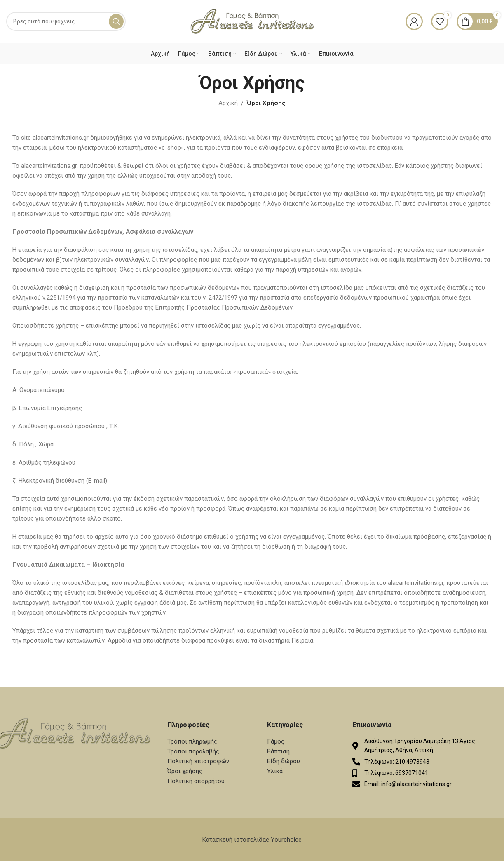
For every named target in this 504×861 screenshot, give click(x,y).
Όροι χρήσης (185, 771)
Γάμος (276, 741)
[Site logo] (252, 21)
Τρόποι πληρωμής (192, 741)
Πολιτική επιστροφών (198, 761)
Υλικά (275, 771)
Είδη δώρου (284, 761)
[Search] (66, 21)
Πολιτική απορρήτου (196, 781)
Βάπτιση (278, 751)
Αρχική (228, 103)
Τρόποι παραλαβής (193, 751)
